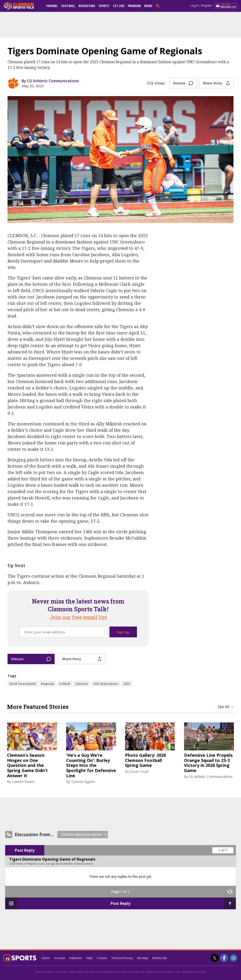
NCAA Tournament (23, 684)
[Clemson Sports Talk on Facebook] (224, 958)
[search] (159, 6)
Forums (52, 6)
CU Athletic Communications (211, 777)
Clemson (82, 684)
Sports (104, 6)
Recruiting (87, 6)
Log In (194, 6)
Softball (65, 684)
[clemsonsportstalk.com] (22, 6)
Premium (134, 6)
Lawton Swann (23, 782)
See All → (226, 707)
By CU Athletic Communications (50, 81)
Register (207, 6)
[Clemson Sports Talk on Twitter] (215, 958)
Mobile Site (160, 958)
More (148, 6)
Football (68, 6)
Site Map (143, 958)
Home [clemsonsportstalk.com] (46, 958)
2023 (127, 684)
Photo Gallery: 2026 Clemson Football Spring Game (145, 760)
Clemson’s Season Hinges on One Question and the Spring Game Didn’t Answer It (27, 765)
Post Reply (25, 850)
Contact (102, 958)
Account (60, 958)
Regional (47, 684)
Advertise (76, 958)
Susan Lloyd (139, 771)
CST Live (119, 6)
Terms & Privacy (122, 958)
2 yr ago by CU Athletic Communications (70, 864)
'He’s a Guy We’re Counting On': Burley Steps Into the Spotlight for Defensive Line (91, 765)
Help (89, 958)
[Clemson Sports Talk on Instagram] (233, 958)
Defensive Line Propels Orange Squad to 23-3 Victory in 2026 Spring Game (208, 763)
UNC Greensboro (106, 684)
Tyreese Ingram (83, 782)
